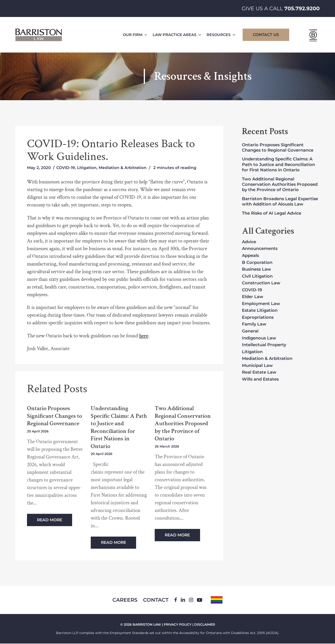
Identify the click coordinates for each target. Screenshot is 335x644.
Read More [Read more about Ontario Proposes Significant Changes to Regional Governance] (50, 520)
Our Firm (135, 35)
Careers (125, 600)
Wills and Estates (260, 379)
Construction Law (261, 283)
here (144, 336)
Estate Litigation (260, 311)
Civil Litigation (257, 276)
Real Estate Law (259, 372)
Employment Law (261, 304)
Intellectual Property (264, 345)
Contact (156, 600)
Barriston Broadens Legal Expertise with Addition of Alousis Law (280, 201)
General (250, 331)
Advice (249, 242)
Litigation (87, 168)
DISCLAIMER (205, 625)
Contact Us (266, 35)
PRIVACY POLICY (178, 625)
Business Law (256, 269)
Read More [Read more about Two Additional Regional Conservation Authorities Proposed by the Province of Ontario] (178, 535)
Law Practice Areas (177, 35)
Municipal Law (257, 366)
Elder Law (253, 297)
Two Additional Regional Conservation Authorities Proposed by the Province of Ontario (183, 423)
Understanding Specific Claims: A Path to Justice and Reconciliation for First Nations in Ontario (119, 427)
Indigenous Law (259, 338)
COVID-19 (66, 168)
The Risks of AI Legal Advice (272, 213)
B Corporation (257, 263)
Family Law (254, 324)
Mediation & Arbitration (123, 168)
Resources (221, 35)
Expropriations (258, 318)
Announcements (260, 249)
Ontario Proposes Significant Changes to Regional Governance (55, 416)
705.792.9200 (302, 8)
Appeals (250, 256)
